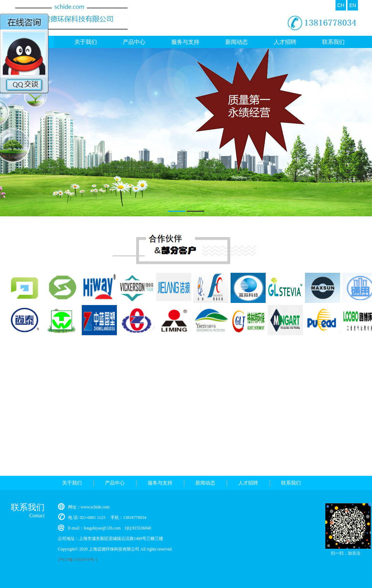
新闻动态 (237, 42)
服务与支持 (185, 42)
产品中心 (134, 42)
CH (341, 5)
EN (353, 5)
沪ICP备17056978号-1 (78, 560)
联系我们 (333, 42)
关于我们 (72, 483)
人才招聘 (285, 42)
